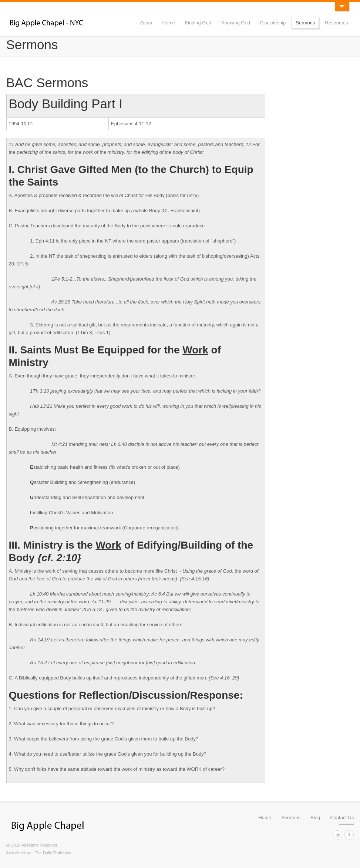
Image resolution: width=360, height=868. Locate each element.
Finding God (198, 23)
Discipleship (273, 23)
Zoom (146, 23)
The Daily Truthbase (53, 853)
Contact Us (342, 818)
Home (169, 23)
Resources (336, 23)
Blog (315, 818)
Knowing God (236, 23)
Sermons (305, 23)
